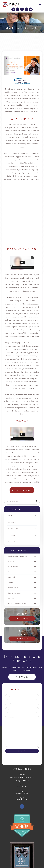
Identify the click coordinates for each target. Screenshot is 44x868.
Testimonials (12, 535)
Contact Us (12, 542)
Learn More (22, 618)
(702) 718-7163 (22, 787)
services (11, 582)
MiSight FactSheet (22, 490)
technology (12, 572)
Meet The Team (13, 529)
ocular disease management (17, 604)
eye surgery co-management (18, 556)
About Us (11, 516)
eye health (12, 577)
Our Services (12, 522)
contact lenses (13, 588)
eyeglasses (12, 598)
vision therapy (13, 567)
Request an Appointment (22, 677)
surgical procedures (14, 593)
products (11, 561)
